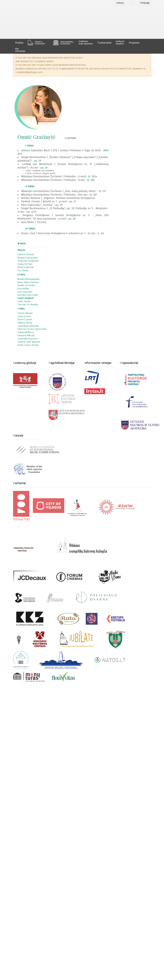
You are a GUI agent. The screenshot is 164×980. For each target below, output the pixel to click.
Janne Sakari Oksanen (28, 282)
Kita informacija (20, 50)
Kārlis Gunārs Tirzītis (28, 345)
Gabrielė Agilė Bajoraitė (29, 342)
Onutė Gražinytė (26, 298)
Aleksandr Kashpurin (28, 261)
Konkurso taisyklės (120, 42)
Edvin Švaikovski (25, 267)
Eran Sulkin (23, 288)
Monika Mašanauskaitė (29, 279)
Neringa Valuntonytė (28, 258)
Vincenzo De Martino (28, 304)
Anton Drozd (24, 316)
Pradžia (19, 43)
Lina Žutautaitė (25, 292)
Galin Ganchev (24, 301)
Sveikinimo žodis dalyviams (86, 42)
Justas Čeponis (25, 319)
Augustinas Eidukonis (28, 326)
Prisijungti (145, 3)
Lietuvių (120, 3)
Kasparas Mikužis (26, 335)
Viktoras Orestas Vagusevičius (32, 329)
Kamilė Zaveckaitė (26, 285)
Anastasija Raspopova (28, 338)
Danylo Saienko (25, 313)
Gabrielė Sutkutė (26, 254)
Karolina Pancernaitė (28, 295)
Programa (134, 43)
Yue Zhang (23, 270)
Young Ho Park (25, 264)
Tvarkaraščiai (104, 43)
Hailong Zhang (25, 323)
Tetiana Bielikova (26, 332)
